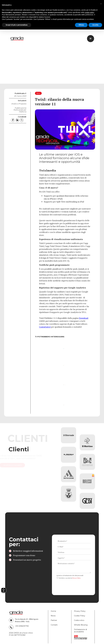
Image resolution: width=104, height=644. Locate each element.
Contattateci (45, 327)
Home (53, 611)
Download (84, 318)
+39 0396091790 (22, 626)
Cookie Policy (80, 616)
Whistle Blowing (81, 625)
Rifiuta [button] (81, 25)
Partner (54, 620)
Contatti (54, 625)
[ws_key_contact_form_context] (74, 567)
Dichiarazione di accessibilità (80, 631)
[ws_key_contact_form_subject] (74, 558)
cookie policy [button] (89, 12)
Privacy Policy (76, 578)
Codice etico (79, 620)
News (53, 616)
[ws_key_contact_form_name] (74, 541)
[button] (101, 4)
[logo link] (17, 39)
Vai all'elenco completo (23, 465)
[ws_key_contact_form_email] (74, 547)
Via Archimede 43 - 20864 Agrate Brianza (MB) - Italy (27, 620)
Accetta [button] (95, 25)
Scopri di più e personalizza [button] (17, 25)
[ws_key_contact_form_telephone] (74, 552)
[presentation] (74, 584)
